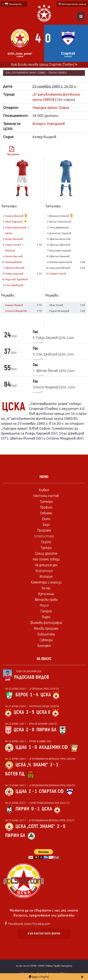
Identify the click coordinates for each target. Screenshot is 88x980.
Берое (22, 695)
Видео (46, 617)
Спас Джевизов (14, 285)
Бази (46, 525)
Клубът (44, 490)
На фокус (44, 659)
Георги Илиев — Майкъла (15, 247)
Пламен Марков (14, 305)
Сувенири (46, 640)
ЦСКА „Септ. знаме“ (35, 826)
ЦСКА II (43, 712)
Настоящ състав (46, 496)
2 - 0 (30, 730)
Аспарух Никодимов (49, 123)
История (46, 577)
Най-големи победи (46, 559)
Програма (13, 151)
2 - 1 (33, 791)
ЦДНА (21, 747)
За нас (46, 588)
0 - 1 (35, 809)
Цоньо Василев (14, 256)
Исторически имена (72, 4)
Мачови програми (46, 629)
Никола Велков (14, 262)
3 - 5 (30, 712)
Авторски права (46, 600)
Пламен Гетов (58, 273)
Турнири (46, 548)
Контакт (44, 646)
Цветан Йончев (15, 268)
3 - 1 (54, 765)
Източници (46, 594)
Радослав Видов (32, 677)
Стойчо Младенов (16, 311)
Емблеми (46, 513)
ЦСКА (46, 695)
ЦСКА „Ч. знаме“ (32, 765)
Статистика (44, 536)
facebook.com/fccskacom (29, 923)
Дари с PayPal (39, 977)
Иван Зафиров (17, 222)
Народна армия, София (51, 107)
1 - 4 (34, 695)
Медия (44, 605)
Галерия (46, 611)
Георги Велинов (17, 216)
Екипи (46, 519)
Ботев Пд (15, 774)
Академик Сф (53, 747)
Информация (44, 571)
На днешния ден (46, 565)
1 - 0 (33, 747)
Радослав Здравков (17, 279)
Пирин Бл (46, 730)
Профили (46, 507)
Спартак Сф (51, 791)
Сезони (46, 542)
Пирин (22, 809)
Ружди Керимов (14, 273)
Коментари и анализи (46, 582)
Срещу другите (46, 554)
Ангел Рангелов (14, 239)
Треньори (46, 502)
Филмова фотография (46, 623)
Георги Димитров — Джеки (17, 230)
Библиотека (46, 634)
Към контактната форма (44, 934)
